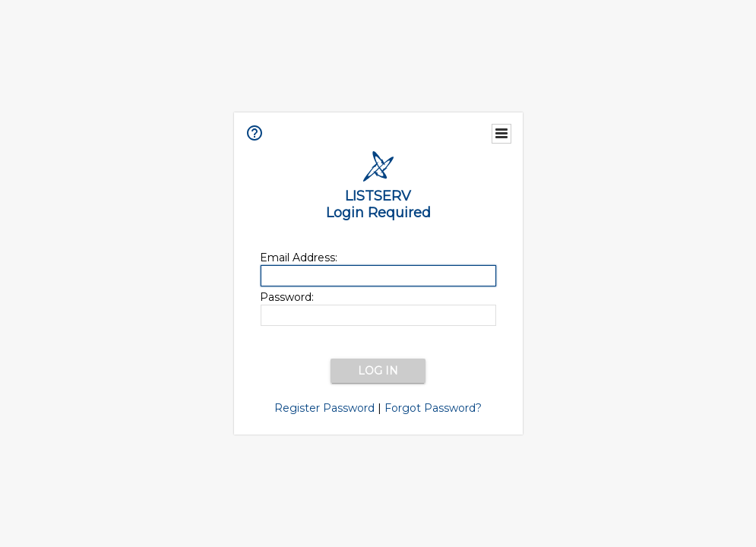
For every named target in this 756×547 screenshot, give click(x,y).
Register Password (324, 408)
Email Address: (299, 258)
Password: (287, 297)
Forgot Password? (433, 408)
